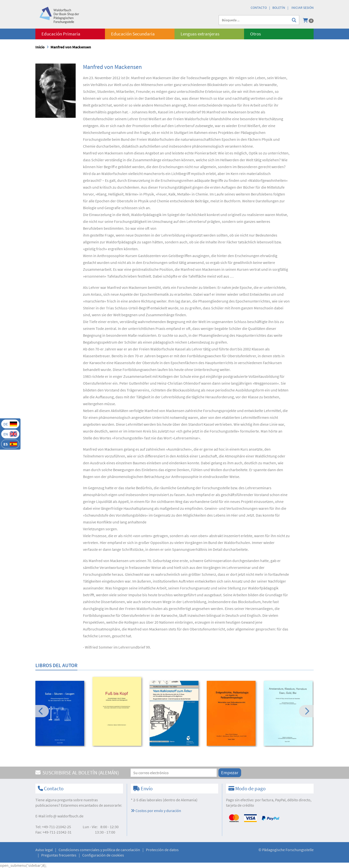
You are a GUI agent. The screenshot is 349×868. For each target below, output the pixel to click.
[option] (61, 714)
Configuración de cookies (103, 855)
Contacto (259, 8)
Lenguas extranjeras (200, 34)
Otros (256, 34)
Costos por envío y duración (156, 811)
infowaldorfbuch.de (65, 816)
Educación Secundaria (133, 34)
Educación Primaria (61, 34)
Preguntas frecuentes (59, 855)
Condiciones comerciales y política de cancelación (99, 850)
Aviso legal (44, 850)
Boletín (279, 8)
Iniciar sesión (303, 8)
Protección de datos (162, 850)
